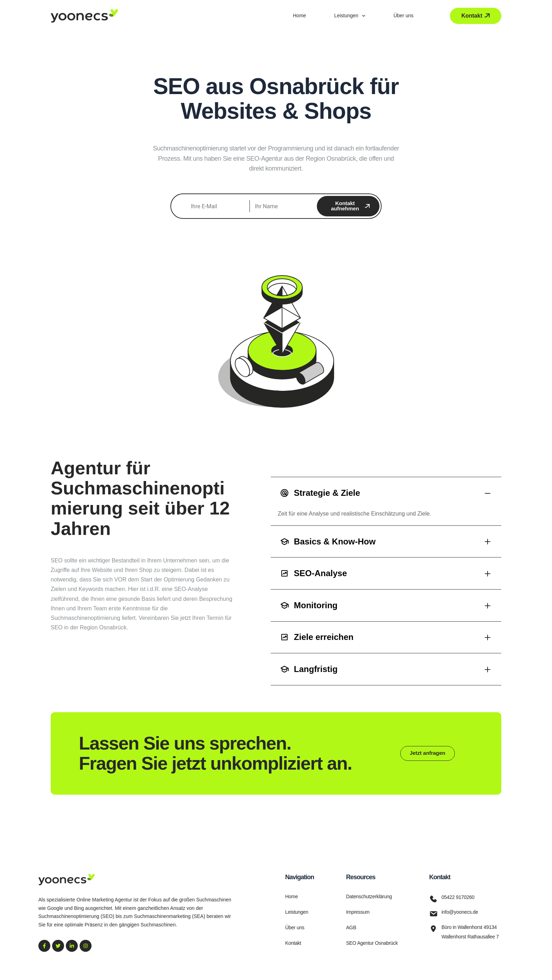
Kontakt (293, 943)
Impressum (358, 912)
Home (299, 16)
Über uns (404, 16)
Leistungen (350, 16)
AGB (351, 927)
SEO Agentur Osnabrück (372, 943)
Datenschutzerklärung (369, 896)
